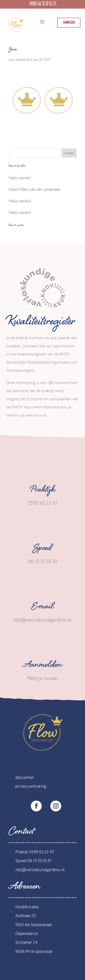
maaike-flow (24, 60)
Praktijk (43, 491)
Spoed (43, 549)
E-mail (42, 608)
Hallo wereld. (20, 178)
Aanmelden (69, 23)
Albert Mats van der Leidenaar (34, 190)
